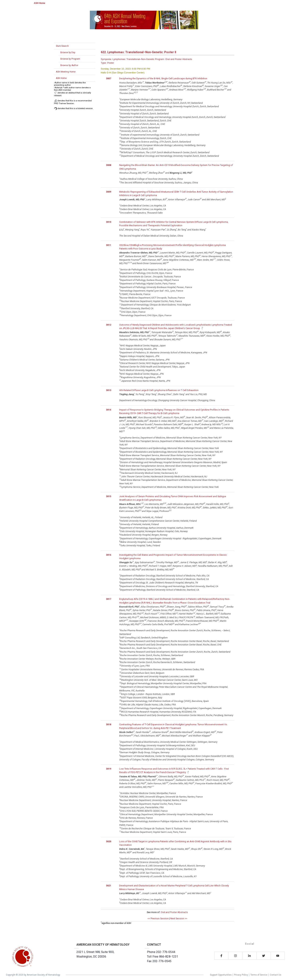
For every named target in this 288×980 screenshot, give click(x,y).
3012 (109, 325)
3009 (109, 192)
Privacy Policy (241, 975)
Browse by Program (70, 59)
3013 (109, 390)
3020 (109, 841)
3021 (109, 886)
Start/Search (62, 46)
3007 (109, 78)
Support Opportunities (221, 975)
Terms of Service (259, 975)
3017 (109, 599)
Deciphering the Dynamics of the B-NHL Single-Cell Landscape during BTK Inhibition (163, 78)
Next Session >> (179, 918)
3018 (109, 724)
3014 (109, 410)
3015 (109, 496)
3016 (109, 555)
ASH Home (39, 3)
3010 (109, 222)
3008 (109, 165)
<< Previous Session (158, 918)
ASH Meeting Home (66, 72)
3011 (109, 245)
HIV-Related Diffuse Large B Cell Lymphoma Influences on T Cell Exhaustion (159, 390)
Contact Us (276, 975)
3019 (109, 769)
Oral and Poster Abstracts (174, 912)
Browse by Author (69, 65)
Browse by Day (68, 52)
